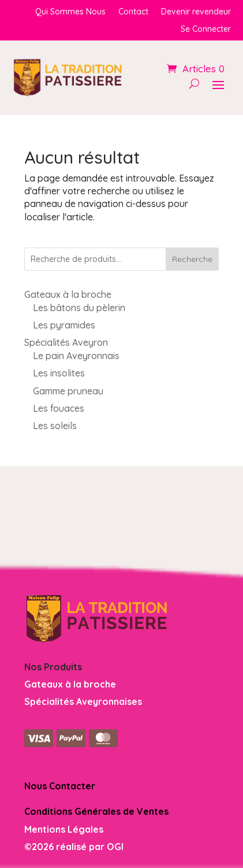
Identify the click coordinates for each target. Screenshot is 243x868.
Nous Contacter (60, 786)
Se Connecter (206, 29)
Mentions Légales (64, 829)
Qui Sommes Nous (70, 12)
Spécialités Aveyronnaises (83, 701)
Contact (133, 12)
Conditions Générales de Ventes (96, 811)
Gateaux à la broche (70, 684)
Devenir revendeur (196, 12)
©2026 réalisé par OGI (74, 847)
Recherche (192, 259)
